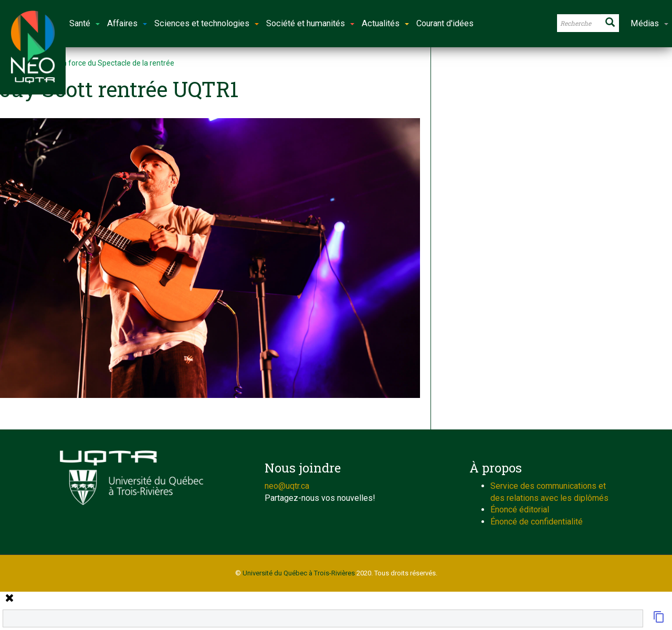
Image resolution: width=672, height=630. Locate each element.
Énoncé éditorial (520, 510)
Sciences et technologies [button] (207, 23)
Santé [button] (85, 23)
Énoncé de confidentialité (537, 522)
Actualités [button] (385, 23)
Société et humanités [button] (310, 23)
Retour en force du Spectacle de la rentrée (104, 63)
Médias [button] (649, 23)
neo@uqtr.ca (287, 486)
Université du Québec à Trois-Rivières (299, 573)
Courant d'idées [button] (445, 23)
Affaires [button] (127, 23)
